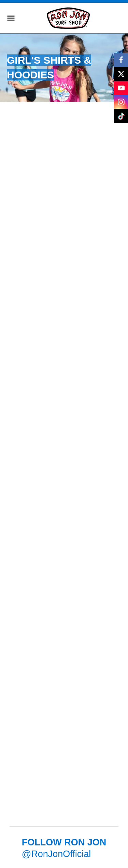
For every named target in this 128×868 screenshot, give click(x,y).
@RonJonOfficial (56, 854)
